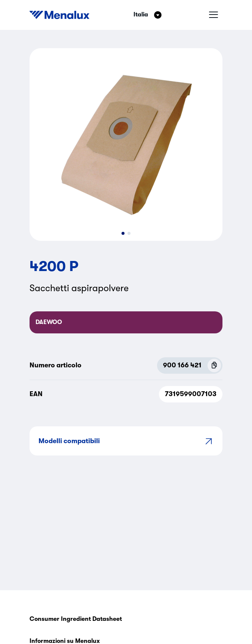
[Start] (59, 15)
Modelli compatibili (126, 441)
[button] (123, 233)
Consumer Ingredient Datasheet (76, 619)
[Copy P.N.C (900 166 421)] (214, 365)
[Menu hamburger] (213, 15)
